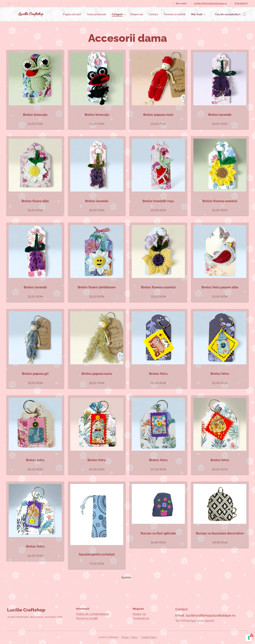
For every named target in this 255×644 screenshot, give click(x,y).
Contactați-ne (141, 618)
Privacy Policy (130, 637)
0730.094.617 (241, 3)
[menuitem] (67, 14)
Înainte (126, 577)
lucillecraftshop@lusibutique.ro (211, 3)
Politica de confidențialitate (92, 614)
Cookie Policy (149, 637)
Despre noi (139, 614)
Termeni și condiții (87, 618)
